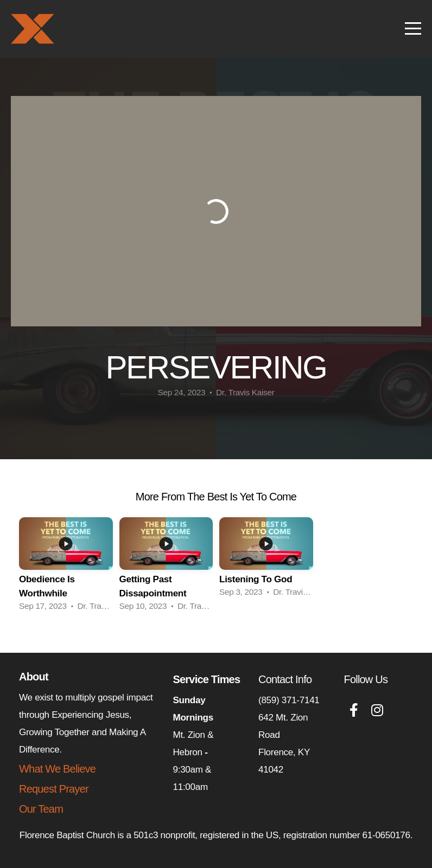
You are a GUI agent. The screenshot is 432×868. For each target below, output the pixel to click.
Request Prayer (54, 789)
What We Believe (57, 769)
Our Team (41, 809)
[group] (66, 567)
